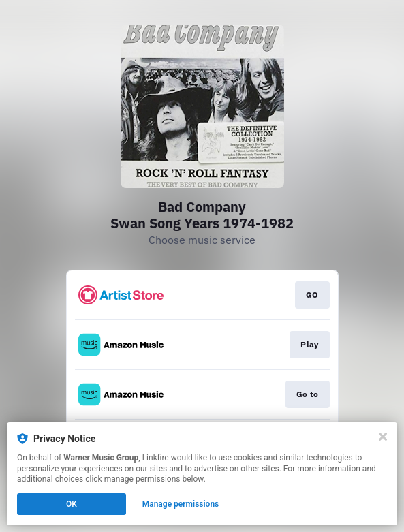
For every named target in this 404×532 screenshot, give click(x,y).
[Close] (383, 437)
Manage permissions (181, 504)
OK (72, 504)
